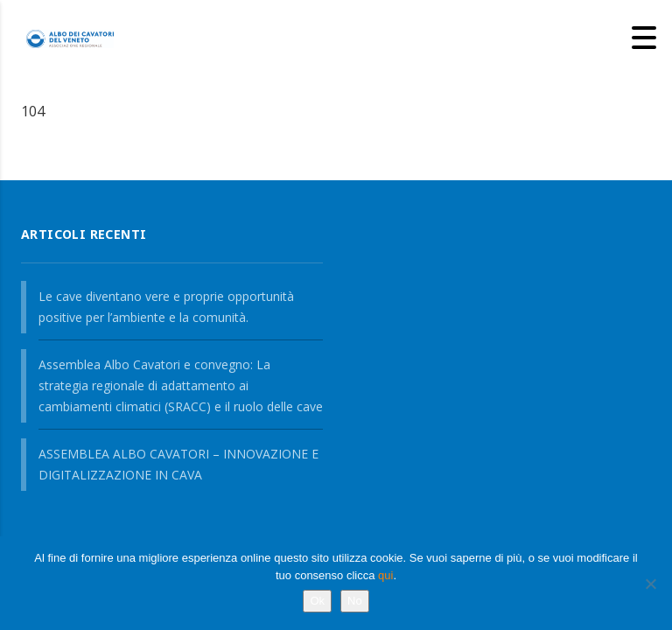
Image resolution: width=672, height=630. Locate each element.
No (355, 601)
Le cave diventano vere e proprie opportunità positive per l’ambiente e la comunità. (166, 307)
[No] (650, 584)
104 (33, 111)
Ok (317, 601)
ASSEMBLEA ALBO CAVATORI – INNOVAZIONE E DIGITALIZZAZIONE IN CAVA (178, 464)
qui (385, 575)
